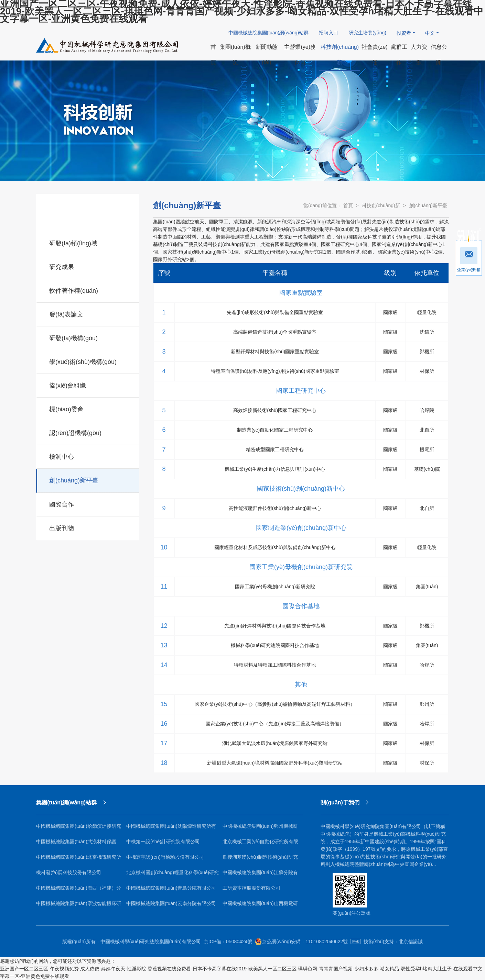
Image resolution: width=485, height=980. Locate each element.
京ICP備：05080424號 (228, 942)
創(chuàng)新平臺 (88, 479)
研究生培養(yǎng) (367, 33)
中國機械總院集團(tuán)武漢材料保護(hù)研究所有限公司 (76, 844)
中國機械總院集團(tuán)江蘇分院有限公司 (260, 875)
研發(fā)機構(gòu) (88, 337)
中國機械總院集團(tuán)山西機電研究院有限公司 (260, 906)
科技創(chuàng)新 (381, 205)
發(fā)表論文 (88, 313)
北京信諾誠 (411, 942)
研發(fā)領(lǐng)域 (88, 242)
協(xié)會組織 (88, 385)
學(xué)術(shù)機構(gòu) (88, 361)
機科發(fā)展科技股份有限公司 (69, 872)
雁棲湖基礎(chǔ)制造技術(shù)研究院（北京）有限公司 (260, 860)
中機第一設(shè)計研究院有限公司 (163, 842)
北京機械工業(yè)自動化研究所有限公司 (260, 844)
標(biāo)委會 (88, 408)
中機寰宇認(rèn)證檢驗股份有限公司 (165, 857)
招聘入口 (328, 33)
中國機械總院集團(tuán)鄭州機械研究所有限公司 (260, 829)
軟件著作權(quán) (88, 290)
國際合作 (88, 503)
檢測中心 (88, 456)
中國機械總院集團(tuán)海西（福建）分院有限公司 (79, 890)
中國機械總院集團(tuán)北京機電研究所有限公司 (79, 860)
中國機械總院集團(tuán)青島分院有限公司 (171, 888)
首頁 (348, 205)
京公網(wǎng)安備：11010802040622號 (301, 942)
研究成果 (88, 266)
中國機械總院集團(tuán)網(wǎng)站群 (269, 33)
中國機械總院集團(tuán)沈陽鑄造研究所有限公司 (171, 829)
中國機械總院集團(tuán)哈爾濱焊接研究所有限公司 (79, 829)
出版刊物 (88, 527)
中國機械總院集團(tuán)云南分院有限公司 (171, 903)
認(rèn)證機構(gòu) (88, 432)
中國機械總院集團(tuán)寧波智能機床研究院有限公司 (79, 906)
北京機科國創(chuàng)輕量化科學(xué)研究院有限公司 (173, 875)
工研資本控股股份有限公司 (251, 888)
